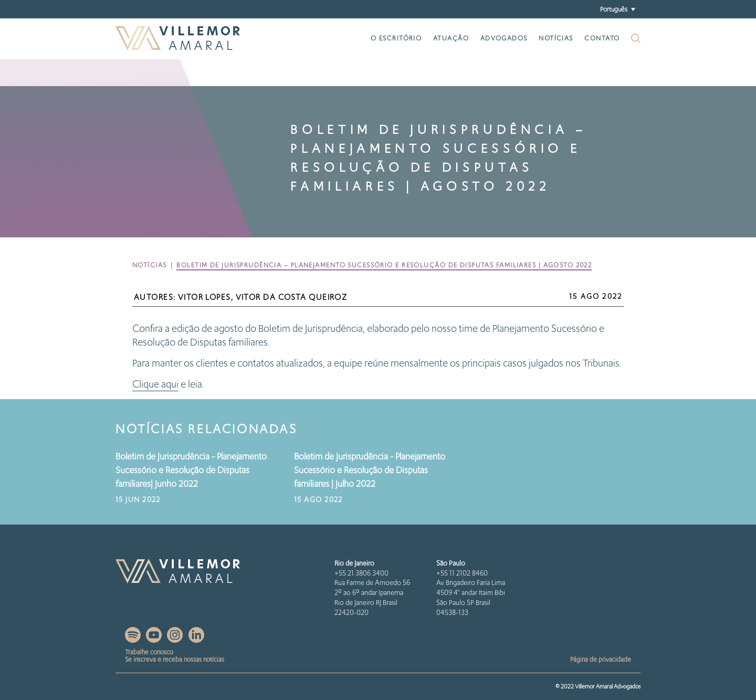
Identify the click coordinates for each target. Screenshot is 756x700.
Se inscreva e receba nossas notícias (175, 659)
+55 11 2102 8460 (462, 573)
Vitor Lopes (204, 297)
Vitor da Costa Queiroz (292, 297)
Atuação (451, 38)
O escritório (396, 38)
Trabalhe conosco (149, 652)
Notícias (556, 38)
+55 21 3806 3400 (361, 573)
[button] (617, 9)
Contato (602, 38)
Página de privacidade (601, 659)
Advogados (504, 38)
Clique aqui (155, 384)
